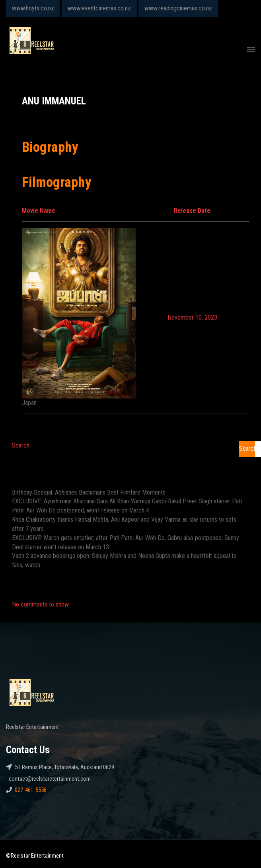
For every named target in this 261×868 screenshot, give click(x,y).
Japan (29, 403)
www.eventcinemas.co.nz (99, 8)
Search (21, 445)
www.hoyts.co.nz (33, 8)
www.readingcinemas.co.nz (178, 8)
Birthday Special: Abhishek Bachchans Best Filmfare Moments (89, 492)
